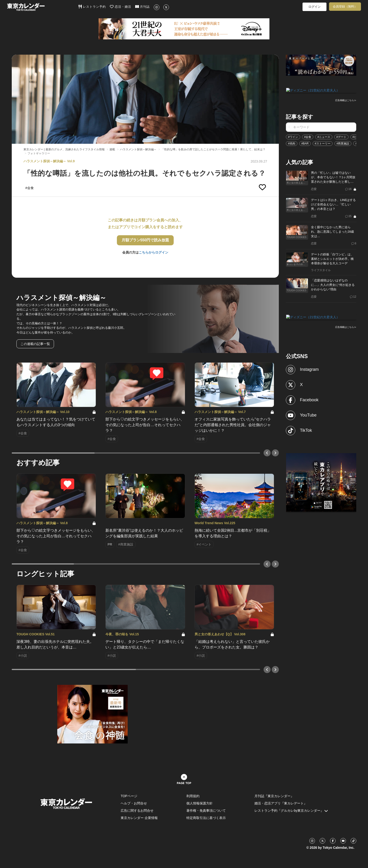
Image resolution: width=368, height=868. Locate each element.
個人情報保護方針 (199, 803)
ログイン (314, 7)
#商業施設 (343, 143)
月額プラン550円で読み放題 (145, 240)
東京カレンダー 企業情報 (139, 818)
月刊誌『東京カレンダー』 (274, 796)
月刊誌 (143, 7)
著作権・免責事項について (206, 811)
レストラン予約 (92, 7)
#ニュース (324, 136)
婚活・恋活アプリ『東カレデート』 (281, 803)
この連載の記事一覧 (35, 344)
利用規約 (193, 796)
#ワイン (293, 136)
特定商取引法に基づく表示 (206, 818)
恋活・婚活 (121, 7)
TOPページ (129, 796)
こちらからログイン (153, 252)
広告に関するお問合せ (137, 811)
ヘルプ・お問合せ (134, 803)
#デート (341, 136)
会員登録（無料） (345, 6)
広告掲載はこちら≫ (346, 100)
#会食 (308, 136)
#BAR (305, 143)
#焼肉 (292, 143)
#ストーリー (323, 143)
